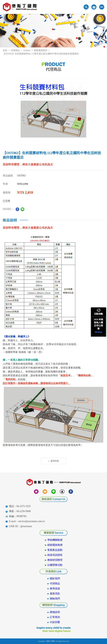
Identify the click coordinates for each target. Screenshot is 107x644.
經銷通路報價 (55, 545)
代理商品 (15, 50)
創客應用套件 (41, 50)
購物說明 (55, 612)
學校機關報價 (55, 540)
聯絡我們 (55, 599)
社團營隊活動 (55, 565)
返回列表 (54, 461)
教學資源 (55, 589)
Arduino (27, 50)
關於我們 (55, 579)
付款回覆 (55, 622)
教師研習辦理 (55, 560)
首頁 (5, 50)
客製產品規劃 (55, 550)
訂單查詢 (55, 617)
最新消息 (55, 594)
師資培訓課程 (55, 555)
